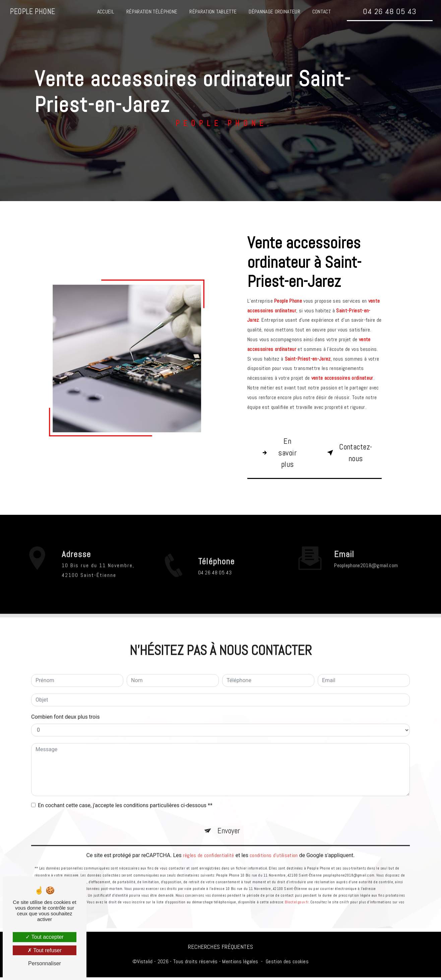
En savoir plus (278, 453)
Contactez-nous (351, 453)
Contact (321, 12)
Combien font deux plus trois (65, 696)
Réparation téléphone (151, 12)
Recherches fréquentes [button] (220, 950)
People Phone (33, 12)
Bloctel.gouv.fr (297, 882)
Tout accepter (44, 937)
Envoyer (229, 810)
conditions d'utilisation (274, 835)
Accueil (105, 12)
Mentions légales (240, 964)
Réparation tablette (213, 12)
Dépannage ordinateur (274, 12)
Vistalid (145, 964)
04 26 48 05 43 (389, 11)
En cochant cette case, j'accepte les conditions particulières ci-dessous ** (125, 784)
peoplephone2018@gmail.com (366, 544)
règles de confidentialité (209, 835)
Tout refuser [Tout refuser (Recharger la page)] (45, 950)
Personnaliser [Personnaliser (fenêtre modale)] (45, 963)
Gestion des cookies (287, 964)
